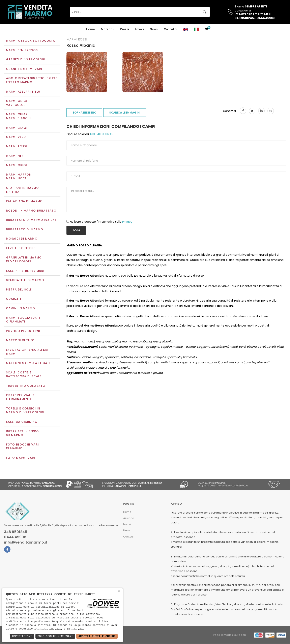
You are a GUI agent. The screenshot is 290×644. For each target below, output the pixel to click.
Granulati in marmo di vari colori (24, 260)
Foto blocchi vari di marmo (22, 447)
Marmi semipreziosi (22, 51)
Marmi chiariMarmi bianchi (18, 117)
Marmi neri (15, 156)
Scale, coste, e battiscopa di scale (24, 375)
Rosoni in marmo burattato (31, 211)
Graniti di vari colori (26, 60)
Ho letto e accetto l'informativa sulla (101, 222)
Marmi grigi (17, 165)
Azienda (129, 518)
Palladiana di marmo (24, 202)
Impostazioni (22, 636)
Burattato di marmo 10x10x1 (31, 220)
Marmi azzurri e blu (23, 92)
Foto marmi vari (21, 458)
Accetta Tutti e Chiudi (97, 636)
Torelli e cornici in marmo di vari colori (25, 411)
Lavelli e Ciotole (21, 248)
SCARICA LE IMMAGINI (125, 113)
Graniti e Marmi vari (24, 69)
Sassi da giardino (22, 422)
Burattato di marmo (25, 230)
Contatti (170, 29)
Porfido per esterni (23, 331)
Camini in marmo (21, 309)
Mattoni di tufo (20, 341)
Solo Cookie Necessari (55, 636)
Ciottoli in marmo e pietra (22, 190)
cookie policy (78, 629)
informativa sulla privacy (50, 629)
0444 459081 (266, 18)
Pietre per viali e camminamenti (20, 398)
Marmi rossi (17, 147)
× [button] (119, 591)
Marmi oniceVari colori (17, 103)
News (154, 29)
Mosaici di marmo (22, 239)
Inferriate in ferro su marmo (22, 434)
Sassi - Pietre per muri (25, 271)
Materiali (108, 29)
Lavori (139, 29)
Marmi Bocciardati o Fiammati (23, 320)
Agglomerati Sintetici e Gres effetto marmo (32, 81)
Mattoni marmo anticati (28, 364)
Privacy (127, 222)
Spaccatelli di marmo (25, 281)
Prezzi (125, 29)
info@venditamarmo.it (26, 543)
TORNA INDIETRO (84, 113)
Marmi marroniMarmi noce (19, 177)
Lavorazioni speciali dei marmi (27, 352)
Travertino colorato (26, 386)
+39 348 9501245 (101, 135)
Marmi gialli (17, 128)
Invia (76, 231)
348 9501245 (244, 18)
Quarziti (14, 299)
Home (91, 29)
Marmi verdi (16, 137)
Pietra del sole (19, 290)
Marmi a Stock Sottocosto (31, 41)
